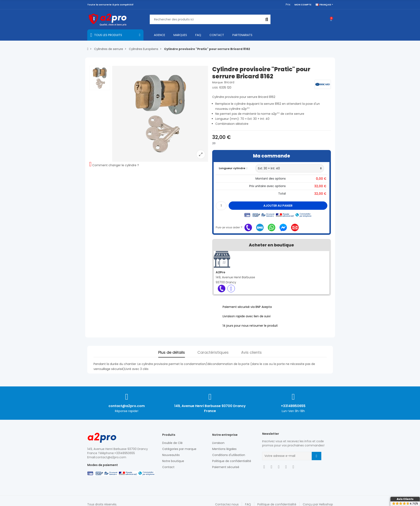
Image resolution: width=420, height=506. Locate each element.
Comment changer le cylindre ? (116, 165)
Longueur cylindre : (233, 168)
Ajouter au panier (278, 206)
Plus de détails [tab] (172, 352)
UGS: (215, 88)
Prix (288, 4)
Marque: (218, 82)
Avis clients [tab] (251, 352)
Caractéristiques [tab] (213, 352)
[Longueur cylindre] (290, 168)
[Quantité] (221, 206)
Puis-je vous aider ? (229, 227)
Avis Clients (405, 499)
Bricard (229, 82)
